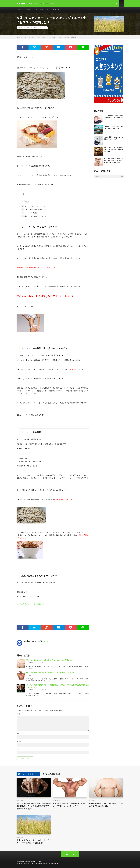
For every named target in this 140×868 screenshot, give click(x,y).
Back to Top (70, 854)
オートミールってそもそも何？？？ (34, 206)
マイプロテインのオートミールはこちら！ (31, 604)
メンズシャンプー (39, 10)
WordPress (54, 864)
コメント (19, 714)
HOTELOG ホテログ (35, 861)
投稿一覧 (46, 641)
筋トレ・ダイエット (53, 10)
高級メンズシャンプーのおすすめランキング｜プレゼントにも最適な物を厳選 (113, 150)
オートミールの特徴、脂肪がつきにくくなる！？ (38, 210)
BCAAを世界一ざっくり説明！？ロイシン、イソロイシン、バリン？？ (51, 672)
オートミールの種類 (29, 213)
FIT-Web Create (37, 864)
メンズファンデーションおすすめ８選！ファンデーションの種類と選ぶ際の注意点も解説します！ (113, 160)
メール (19, 741)
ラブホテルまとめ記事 (23, 10)
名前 (18, 733)
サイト (19, 749)
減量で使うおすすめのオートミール (34, 216)
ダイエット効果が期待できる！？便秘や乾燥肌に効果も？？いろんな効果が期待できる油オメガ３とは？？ (34, 806)
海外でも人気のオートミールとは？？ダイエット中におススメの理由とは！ (34, 841)
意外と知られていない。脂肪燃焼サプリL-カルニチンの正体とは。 (50, 660)
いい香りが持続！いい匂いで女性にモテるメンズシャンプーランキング (113, 118)
